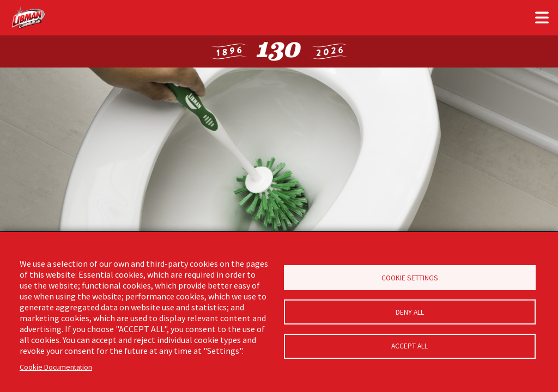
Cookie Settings (410, 277)
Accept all (410, 348)
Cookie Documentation (56, 367)
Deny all (410, 312)
